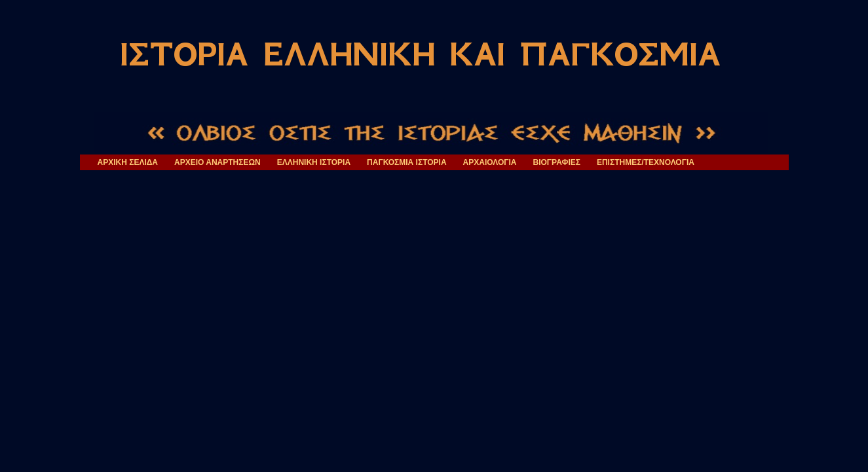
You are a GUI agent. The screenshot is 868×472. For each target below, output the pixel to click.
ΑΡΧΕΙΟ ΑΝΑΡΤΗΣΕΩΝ (217, 162)
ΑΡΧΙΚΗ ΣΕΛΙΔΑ (128, 162)
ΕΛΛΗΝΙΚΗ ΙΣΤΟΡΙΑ (314, 162)
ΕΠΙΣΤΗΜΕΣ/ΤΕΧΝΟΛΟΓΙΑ (646, 162)
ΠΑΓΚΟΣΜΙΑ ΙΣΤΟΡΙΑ (407, 162)
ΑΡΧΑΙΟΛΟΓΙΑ (490, 162)
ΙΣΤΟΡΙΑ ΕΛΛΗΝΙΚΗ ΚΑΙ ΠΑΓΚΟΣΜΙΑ (420, 55)
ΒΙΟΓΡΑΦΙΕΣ (557, 162)
